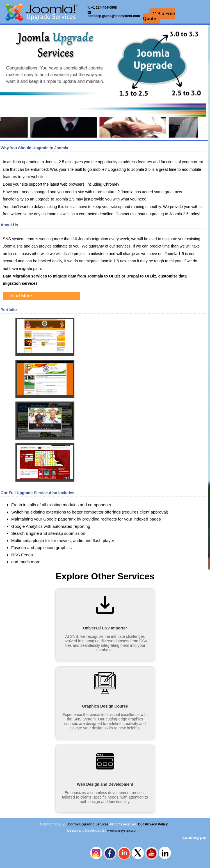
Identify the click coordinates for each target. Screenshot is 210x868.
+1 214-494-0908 (102, 8)
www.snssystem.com (123, 830)
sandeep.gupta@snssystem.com (114, 14)
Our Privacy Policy (153, 824)
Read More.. (22, 296)
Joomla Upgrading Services (88, 824)
